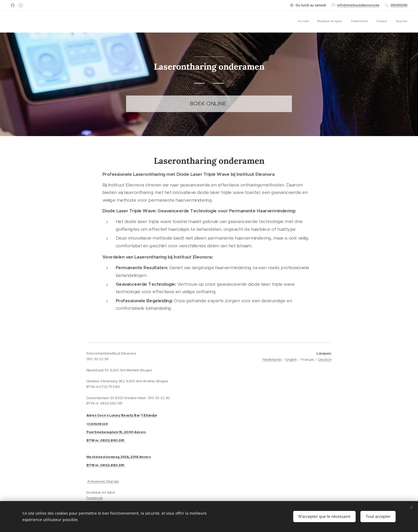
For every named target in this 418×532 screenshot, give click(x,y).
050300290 (399, 5)
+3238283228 (97, 424)
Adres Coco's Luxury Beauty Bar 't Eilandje (122, 415)
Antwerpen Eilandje (103, 481)
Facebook (95, 498)
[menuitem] (375, 22)
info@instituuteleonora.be (358, 5)
